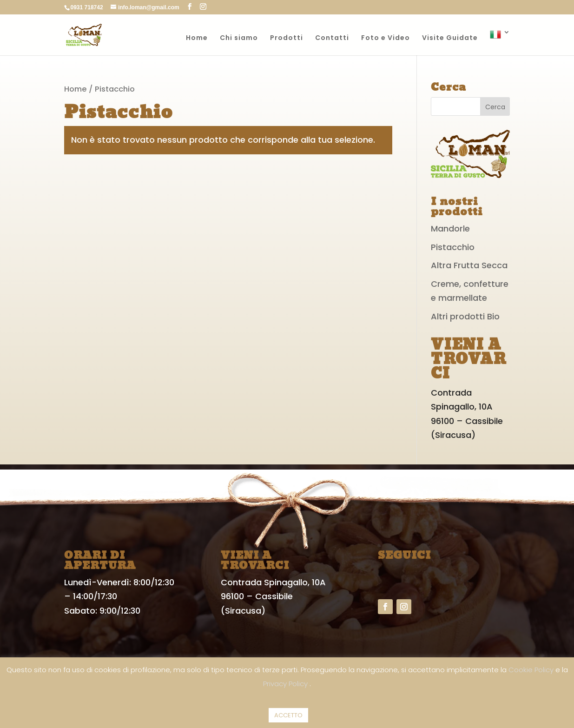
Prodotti (287, 38)
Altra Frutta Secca (469, 265)
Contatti (332, 38)
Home (197, 38)
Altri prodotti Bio (465, 316)
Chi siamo (239, 38)
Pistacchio (453, 247)
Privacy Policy (286, 684)
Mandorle (450, 228)
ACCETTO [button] (288, 715)
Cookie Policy (532, 670)
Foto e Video (386, 38)
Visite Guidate (450, 38)
